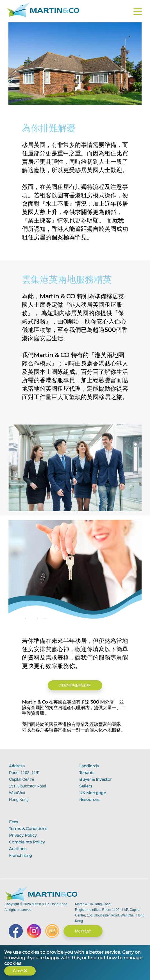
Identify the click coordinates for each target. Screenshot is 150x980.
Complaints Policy (27, 842)
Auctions (18, 849)
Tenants (87, 773)
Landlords (89, 766)
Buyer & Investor (96, 779)
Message (83, 931)
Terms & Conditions (28, 829)
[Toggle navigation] (138, 13)
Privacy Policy (23, 835)
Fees (13, 822)
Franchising (21, 855)
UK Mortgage (93, 793)
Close (20, 971)
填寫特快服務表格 (75, 685)
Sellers (86, 786)
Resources (89, 800)
